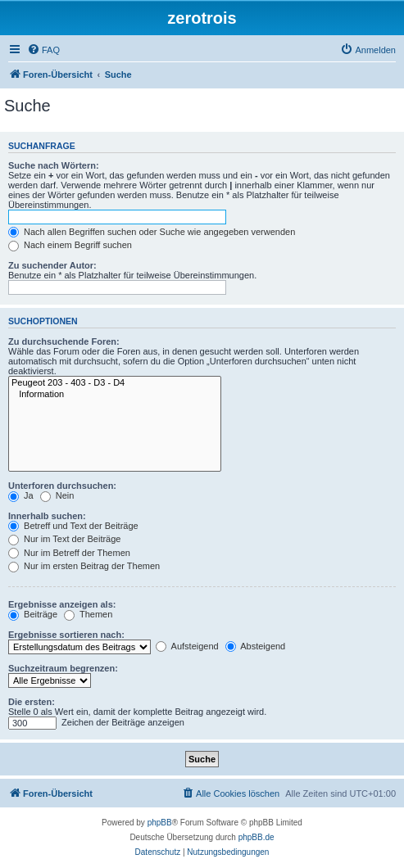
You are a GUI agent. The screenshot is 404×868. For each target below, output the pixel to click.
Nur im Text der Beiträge (64, 539)
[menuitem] (43, 50)
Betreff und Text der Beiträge (73, 526)
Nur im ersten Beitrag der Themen (84, 566)
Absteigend (256, 646)
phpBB (160, 823)
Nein (57, 495)
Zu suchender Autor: (52, 265)
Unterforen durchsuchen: (62, 486)
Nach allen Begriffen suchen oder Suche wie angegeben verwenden (152, 232)
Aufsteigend (187, 646)
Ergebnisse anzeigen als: (62, 604)
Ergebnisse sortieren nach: (66, 635)
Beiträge (33, 614)
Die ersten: (32, 702)
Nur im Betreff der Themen (69, 553)
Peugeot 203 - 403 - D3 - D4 (115, 383)
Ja (21, 495)
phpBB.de (256, 837)
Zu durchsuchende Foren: (64, 341)
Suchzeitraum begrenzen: (63, 668)
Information (115, 395)
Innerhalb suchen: (47, 516)
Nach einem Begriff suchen (70, 245)
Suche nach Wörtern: (54, 165)
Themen (88, 614)
